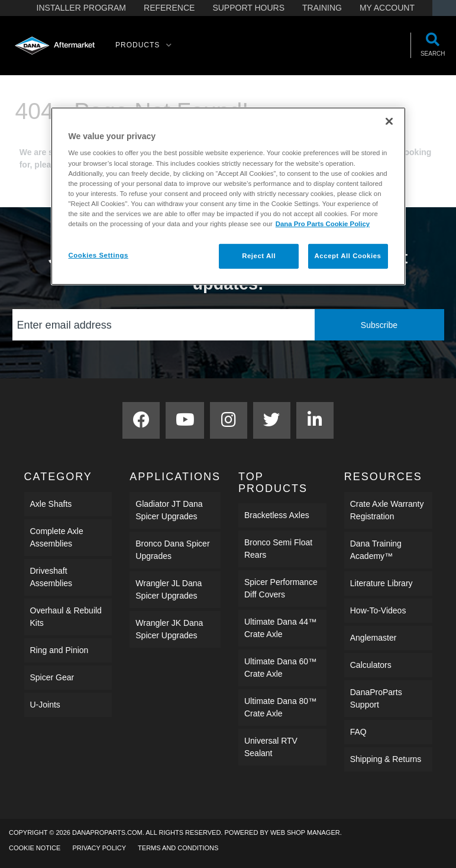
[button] (144, 46)
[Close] (389, 121)
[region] (228, 196)
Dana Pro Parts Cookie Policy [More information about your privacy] (323, 224)
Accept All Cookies (348, 256)
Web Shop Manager (305, 832)
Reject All (259, 256)
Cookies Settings (98, 255)
